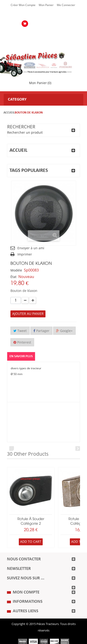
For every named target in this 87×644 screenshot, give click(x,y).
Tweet (20, 331)
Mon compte (26, 592)
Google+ (64, 331)
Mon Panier (46, 5)
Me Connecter (66, 5)
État (13, 277)
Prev (12, 448)
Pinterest (22, 343)
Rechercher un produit (25, 133)
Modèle (16, 270)
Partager (41, 331)
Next (78, 448)
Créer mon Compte (23, 5)
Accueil (9, 113)
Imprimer (25, 254)
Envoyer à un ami (31, 248)
